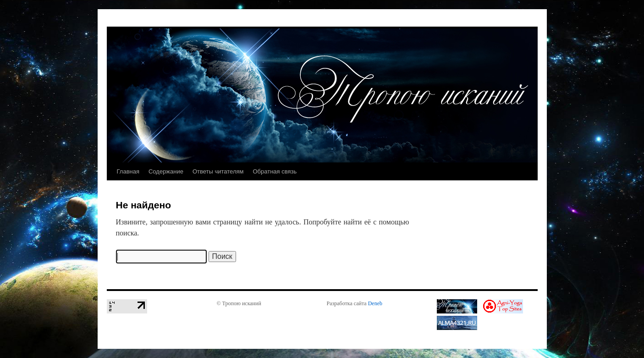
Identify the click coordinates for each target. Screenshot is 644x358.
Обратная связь (275, 171)
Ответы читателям (218, 171)
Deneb (375, 303)
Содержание (166, 171)
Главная (128, 171)
